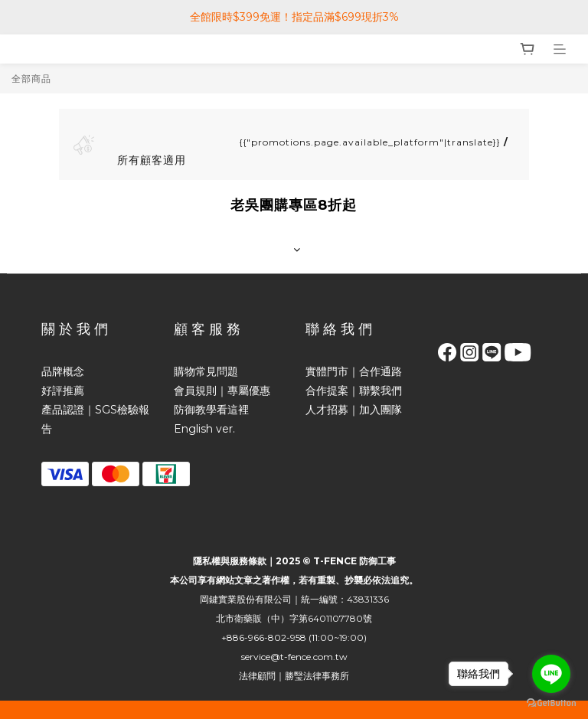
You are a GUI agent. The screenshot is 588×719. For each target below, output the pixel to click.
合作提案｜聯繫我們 (354, 391)
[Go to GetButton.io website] (551, 703)
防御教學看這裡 (211, 410)
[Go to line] (551, 674)
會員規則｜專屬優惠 (222, 391)
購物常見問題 (206, 371)
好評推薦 (63, 391)
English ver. (204, 429)
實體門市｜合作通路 (354, 371)
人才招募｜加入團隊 (354, 410)
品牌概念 (63, 371)
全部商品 (31, 78)
